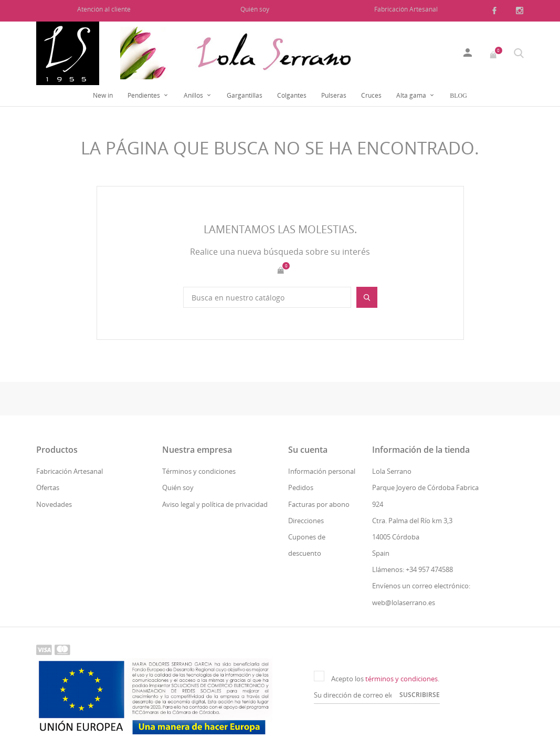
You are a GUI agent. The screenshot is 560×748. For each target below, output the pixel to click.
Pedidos (301, 487)
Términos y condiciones (199, 471)
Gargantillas (245, 95)
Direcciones (306, 521)
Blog (458, 96)
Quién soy (255, 9)
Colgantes (292, 95)
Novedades (54, 504)
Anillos (194, 95)
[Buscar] (267, 297)
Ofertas (48, 487)
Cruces (371, 95)
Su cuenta (308, 450)
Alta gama (412, 95)
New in (103, 95)
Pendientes (145, 95)
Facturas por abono (319, 504)
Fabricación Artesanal (406, 9)
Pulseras (334, 95)
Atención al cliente (104, 9)
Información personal (322, 471)
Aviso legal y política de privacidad (215, 504)
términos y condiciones (401, 679)
